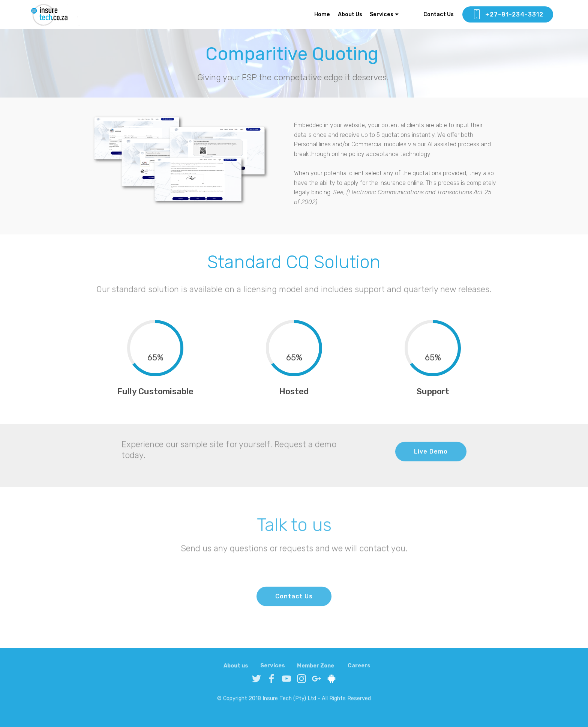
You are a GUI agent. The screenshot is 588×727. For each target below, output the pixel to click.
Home (322, 14)
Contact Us (434, 14)
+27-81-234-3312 (508, 15)
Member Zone (316, 670)
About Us (350, 14)
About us (236, 670)
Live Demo (431, 457)
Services (382, 14)
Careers (359, 670)
